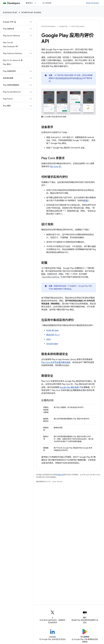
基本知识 (29, 3)
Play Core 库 (55, 167)
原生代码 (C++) (53, 335)
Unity (48, 339)
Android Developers (48, 26)
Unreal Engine (52, 344)
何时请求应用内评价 (63, 78)
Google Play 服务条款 (69, 387)
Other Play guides (31, 12)
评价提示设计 (78, 78)
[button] (15, 22)
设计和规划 (47, 3)
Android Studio (93, 3)
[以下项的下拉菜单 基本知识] (36, 3)
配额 (86, 201)
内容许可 (60, 475)
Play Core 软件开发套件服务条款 (56, 362)
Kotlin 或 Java (52, 330)
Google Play (10, 12)
